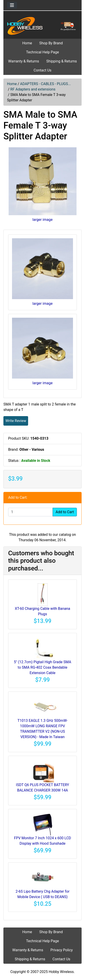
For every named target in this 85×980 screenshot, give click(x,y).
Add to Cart (65, 512)
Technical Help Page (42, 52)
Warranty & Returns (24, 61)
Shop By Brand (51, 43)
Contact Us (42, 70)
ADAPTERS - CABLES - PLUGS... (46, 84)
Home (27, 43)
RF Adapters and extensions (33, 89)
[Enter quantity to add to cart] (30, 512)
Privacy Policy (62, 950)
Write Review (16, 421)
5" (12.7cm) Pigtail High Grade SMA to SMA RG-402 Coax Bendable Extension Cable (42, 667)
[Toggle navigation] (12, 5)
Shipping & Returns (62, 61)
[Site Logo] (42, 26)
